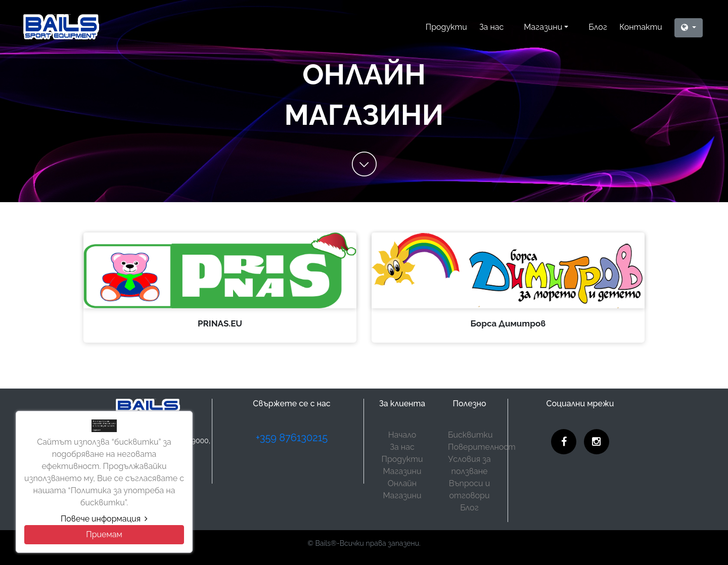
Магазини (543, 27)
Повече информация (104, 519)
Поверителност (482, 447)
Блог (598, 27)
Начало (402, 435)
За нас (491, 27)
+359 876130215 (292, 438)
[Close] (104, 535)
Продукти (446, 27)
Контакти (641, 27)
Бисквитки (470, 435)
